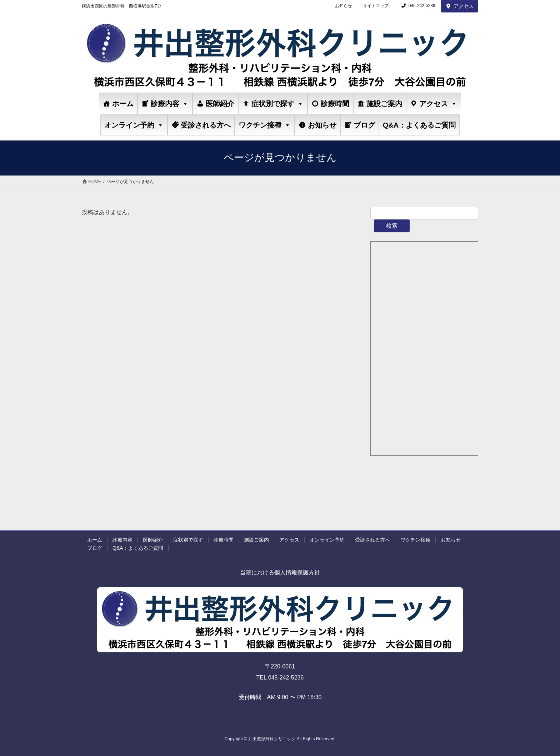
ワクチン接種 (265, 125)
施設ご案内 (384, 104)
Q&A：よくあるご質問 (419, 125)
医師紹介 (220, 104)
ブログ (364, 125)
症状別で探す (277, 103)
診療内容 (170, 103)
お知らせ (344, 6)
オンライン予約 (134, 125)
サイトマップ (376, 6)
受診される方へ (206, 125)
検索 (392, 226)
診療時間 (335, 104)
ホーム (123, 104)
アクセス (460, 6)
